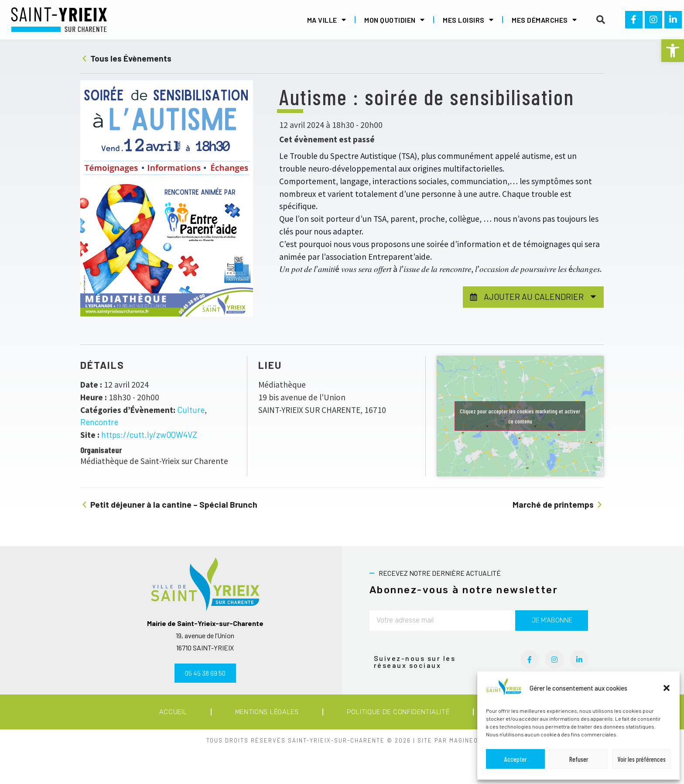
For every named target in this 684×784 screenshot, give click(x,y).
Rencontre (99, 422)
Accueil (173, 712)
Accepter (515, 759)
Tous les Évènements (126, 58)
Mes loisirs (468, 20)
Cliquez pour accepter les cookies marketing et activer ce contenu (520, 416)
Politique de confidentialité (398, 712)
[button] (673, 51)
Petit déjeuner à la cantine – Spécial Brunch (169, 504)
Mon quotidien (394, 20)
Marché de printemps (558, 504)
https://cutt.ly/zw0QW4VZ (149, 435)
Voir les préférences (642, 759)
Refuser (579, 759)
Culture (191, 410)
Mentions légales (267, 712)
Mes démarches (544, 20)
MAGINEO (464, 740)
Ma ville (327, 20)
